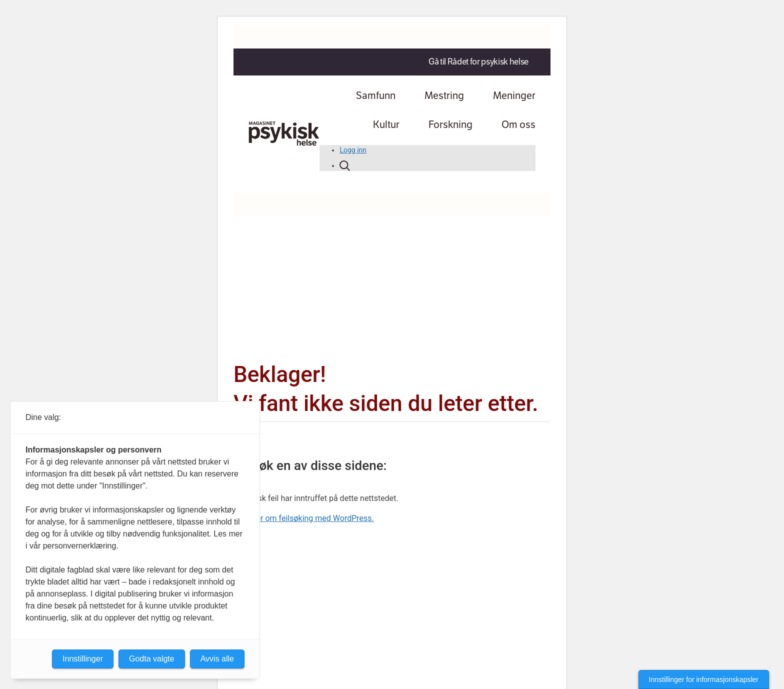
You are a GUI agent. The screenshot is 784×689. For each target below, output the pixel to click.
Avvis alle (217, 659)
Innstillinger (83, 659)
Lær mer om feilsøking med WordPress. (304, 518)
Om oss (518, 125)
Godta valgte (152, 659)
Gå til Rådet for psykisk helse (478, 62)
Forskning (450, 125)
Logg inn (353, 150)
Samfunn (376, 96)
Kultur (386, 125)
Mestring (444, 96)
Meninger (514, 96)
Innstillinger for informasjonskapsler (704, 679)
